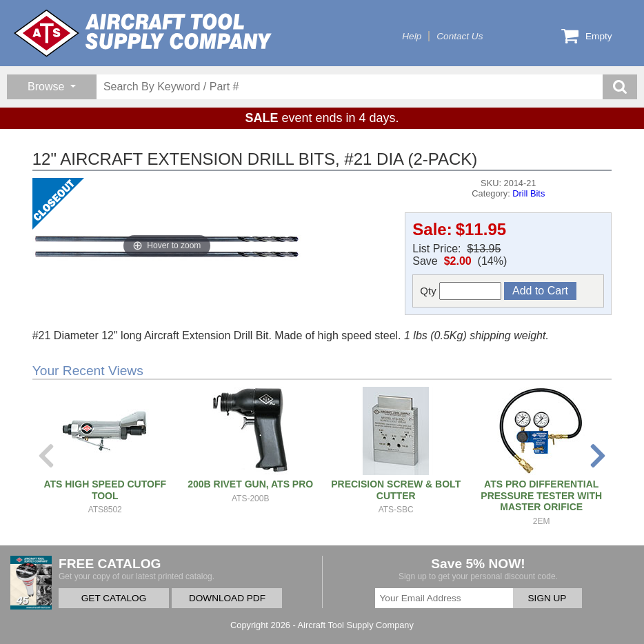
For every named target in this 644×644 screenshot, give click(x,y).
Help (412, 36)
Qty (461, 291)
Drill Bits (529, 193)
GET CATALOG (114, 598)
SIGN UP (547, 598)
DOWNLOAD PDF (227, 598)
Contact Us (460, 36)
